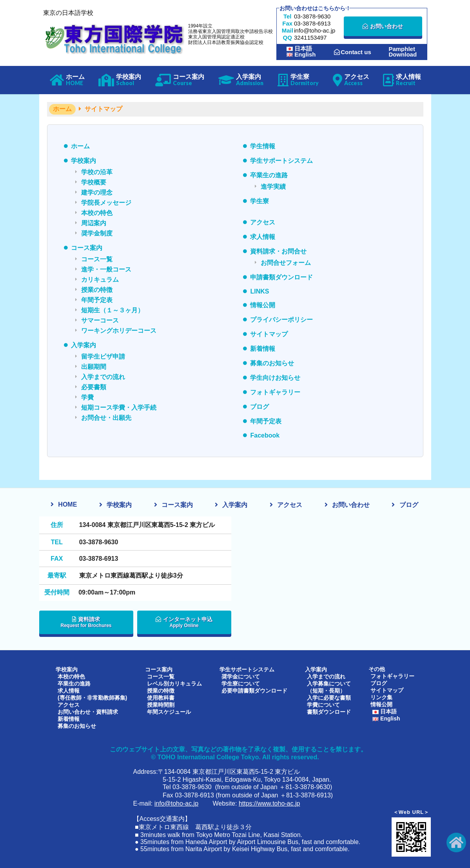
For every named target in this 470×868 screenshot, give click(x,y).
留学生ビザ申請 (103, 356)
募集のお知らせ (272, 363)
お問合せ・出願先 (106, 418)
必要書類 (94, 387)
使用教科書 (161, 697)
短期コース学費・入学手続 (119, 408)
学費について (323, 704)
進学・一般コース (106, 269)
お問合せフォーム (286, 263)
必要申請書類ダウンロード (254, 690)
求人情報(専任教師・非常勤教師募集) (92, 694)
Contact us (353, 52)
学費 (87, 397)
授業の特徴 (97, 290)
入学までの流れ (103, 377)
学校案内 (83, 161)
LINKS (259, 291)
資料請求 (86, 622)
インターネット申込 (184, 622)
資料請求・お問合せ (278, 251)
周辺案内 (94, 223)
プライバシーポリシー (281, 320)
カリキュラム (100, 280)
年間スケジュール (169, 711)
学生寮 (259, 201)
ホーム (80, 146)
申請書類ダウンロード (281, 277)
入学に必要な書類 (329, 697)
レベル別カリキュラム (174, 683)
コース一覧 (97, 259)
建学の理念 (97, 192)
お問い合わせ (383, 26)
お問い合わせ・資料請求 (88, 711)
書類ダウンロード (329, 711)
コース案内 (87, 248)
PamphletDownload (403, 52)
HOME (67, 504)
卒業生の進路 (269, 175)
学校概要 (94, 182)
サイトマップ (269, 334)
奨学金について (241, 676)
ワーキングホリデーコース (119, 331)
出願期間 (94, 367)
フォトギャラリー (275, 392)
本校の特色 (97, 213)
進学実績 (273, 187)
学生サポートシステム (281, 161)
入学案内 (83, 345)
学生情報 (263, 146)
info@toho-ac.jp (176, 803)
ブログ (259, 407)
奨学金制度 (97, 233)
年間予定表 (97, 300)
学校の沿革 (97, 172)
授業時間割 (161, 704)
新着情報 (263, 349)
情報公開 (263, 305)
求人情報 (263, 237)
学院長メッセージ (106, 203)
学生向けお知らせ (275, 378)
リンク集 (381, 697)
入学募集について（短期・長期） (329, 687)
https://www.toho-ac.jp (269, 803)
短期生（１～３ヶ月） (113, 310)
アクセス (263, 222)
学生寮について (241, 683)
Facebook (265, 435)
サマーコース (100, 320)
